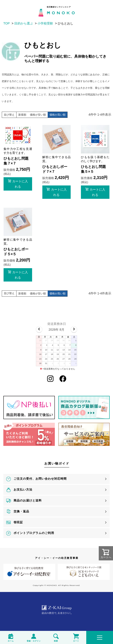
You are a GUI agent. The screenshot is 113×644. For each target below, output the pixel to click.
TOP (7, 23)
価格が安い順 (38, 115)
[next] (74, 329)
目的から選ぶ (24, 23)
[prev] (39, 329)
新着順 (22, 115)
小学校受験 (45, 23)
